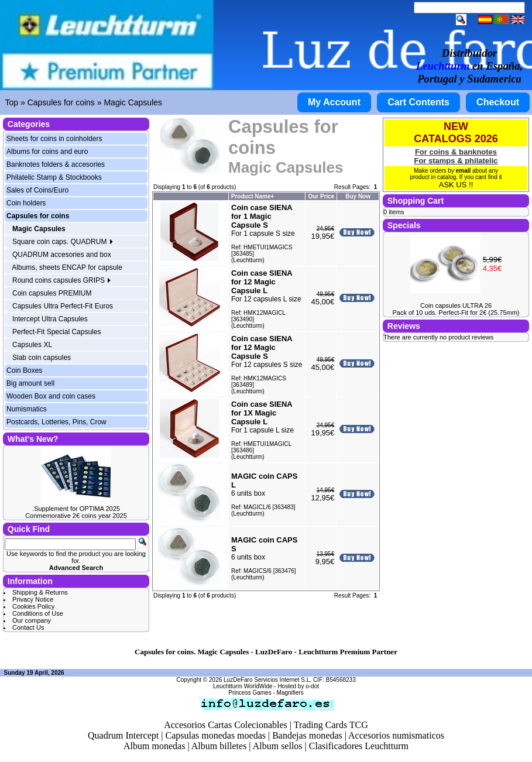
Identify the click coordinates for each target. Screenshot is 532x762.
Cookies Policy (33, 606)
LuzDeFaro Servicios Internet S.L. (267, 680)
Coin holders (26, 203)
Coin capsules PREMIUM (52, 293)
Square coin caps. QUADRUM (63, 242)
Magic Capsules (133, 102)
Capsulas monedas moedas (215, 735)
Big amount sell (30, 383)
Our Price (321, 196)
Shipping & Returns (40, 592)
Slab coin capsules (42, 358)
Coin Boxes (24, 370)
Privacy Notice (33, 599)
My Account (334, 102)
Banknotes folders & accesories (56, 164)
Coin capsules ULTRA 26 (456, 306)
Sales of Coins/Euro (37, 190)
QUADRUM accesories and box (62, 255)
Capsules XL (32, 345)
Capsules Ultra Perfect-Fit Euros (63, 306)
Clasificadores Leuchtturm (359, 746)
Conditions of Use (38, 613)
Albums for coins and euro (47, 152)
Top (12, 102)
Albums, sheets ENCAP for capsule (67, 267)
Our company (32, 620)
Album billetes (219, 746)
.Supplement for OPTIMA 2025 (76, 509)
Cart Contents (418, 102)
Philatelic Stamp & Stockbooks (54, 177)
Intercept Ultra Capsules (50, 319)
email (464, 171)
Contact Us (28, 627)
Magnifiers (290, 693)
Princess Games (250, 693)
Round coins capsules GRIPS (62, 280)
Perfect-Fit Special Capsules (56, 332)
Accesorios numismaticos (396, 735)
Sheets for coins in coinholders (54, 139)
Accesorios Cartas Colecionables (226, 725)
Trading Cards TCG (331, 725)
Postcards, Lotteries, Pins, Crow (56, 422)
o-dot (312, 686)
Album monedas (154, 746)
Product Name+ (253, 196)
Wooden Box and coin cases (51, 396)
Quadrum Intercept (123, 735)
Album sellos (278, 746)
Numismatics (27, 409)
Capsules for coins (61, 102)
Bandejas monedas (307, 735)
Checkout (498, 102)
